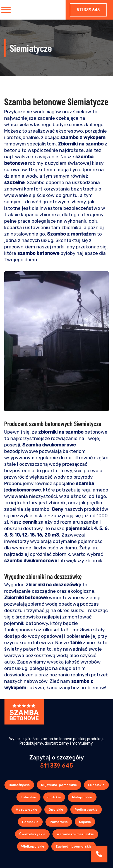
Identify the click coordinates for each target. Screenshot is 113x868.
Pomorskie (59, 822)
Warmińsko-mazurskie (75, 834)
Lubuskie (28, 797)
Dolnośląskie (19, 785)
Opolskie (56, 810)
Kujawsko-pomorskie (59, 785)
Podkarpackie (86, 810)
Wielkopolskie (33, 846)
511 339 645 (88, 10)
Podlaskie (30, 822)
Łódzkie (54, 797)
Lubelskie (96, 785)
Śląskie (85, 822)
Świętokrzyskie (32, 834)
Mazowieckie (27, 810)
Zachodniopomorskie (74, 846)
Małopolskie (82, 797)
